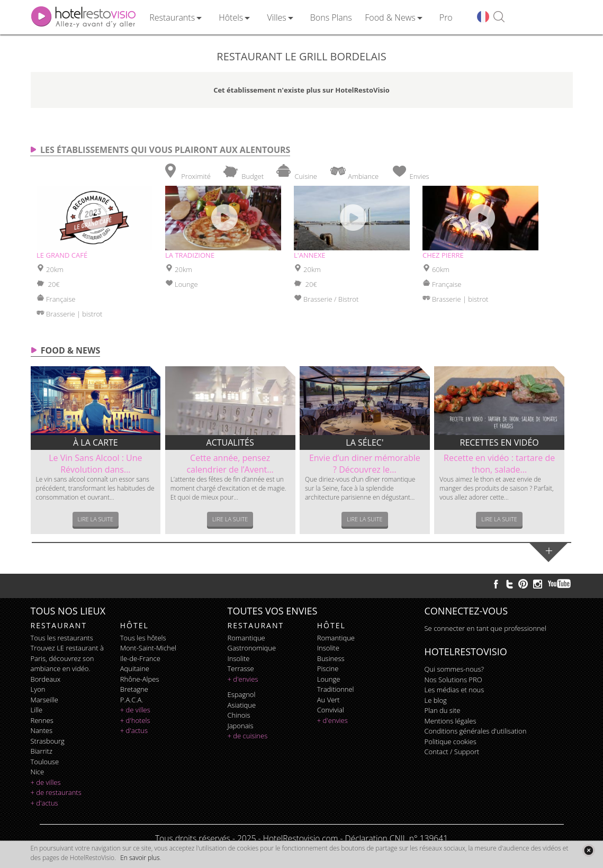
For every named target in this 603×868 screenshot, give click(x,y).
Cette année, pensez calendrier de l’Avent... (230, 464)
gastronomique (252, 648)
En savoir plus (140, 858)
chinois (239, 715)
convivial (331, 710)
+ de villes (46, 782)
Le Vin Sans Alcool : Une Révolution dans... (95, 464)
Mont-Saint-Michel (148, 648)
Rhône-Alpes (140, 679)
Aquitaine (135, 668)
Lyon (38, 689)
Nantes (42, 730)
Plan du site (443, 710)
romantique (246, 638)
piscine (328, 668)
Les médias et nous (454, 690)
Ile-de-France (140, 658)
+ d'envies (243, 679)
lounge (329, 679)
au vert (328, 700)
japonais (241, 726)
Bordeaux (46, 679)
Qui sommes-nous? (454, 669)
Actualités (230, 442)
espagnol (242, 694)
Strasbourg (48, 741)
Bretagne (134, 689)
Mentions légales (451, 721)
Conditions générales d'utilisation (476, 731)
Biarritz (42, 751)
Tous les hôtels (143, 638)
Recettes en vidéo (499, 442)
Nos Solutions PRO (453, 680)
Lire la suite (96, 519)
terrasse (241, 668)
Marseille (44, 700)
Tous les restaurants (62, 638)
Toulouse (45, 762)
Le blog (436, 700)
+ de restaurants (56, 792)
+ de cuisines (248, 736)
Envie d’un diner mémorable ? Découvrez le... (365, 464)
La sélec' (364, 442)
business (331, 658)
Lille (37, 710)
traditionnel (336, 689)
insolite (239, 658)
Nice (38, 772)
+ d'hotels (135, 720)
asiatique (242, 705)
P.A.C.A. (132, 700)
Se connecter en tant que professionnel (485, 628)
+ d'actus (44, 803)
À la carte (96, 442)
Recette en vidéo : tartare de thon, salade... (499, 464)
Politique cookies (451, 742)
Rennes (42, 720)
